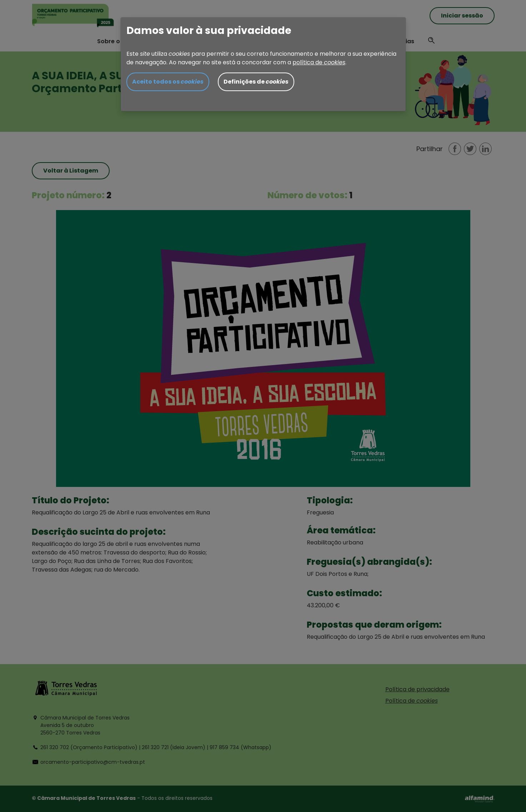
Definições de (256, 82)
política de (319, 62)
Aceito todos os (168, 82)
